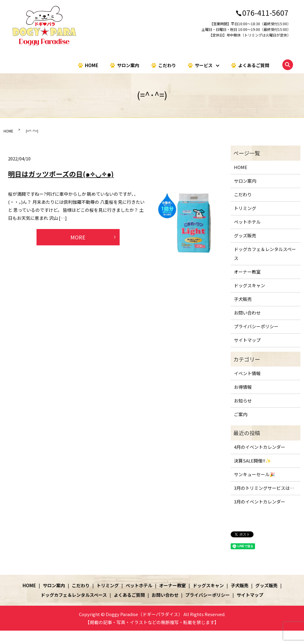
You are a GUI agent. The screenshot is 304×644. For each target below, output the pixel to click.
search (288, 65)
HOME (92, 65)
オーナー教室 (247, 272)
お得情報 (243, 387)
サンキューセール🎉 (255, 474)
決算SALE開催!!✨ (252, 461)
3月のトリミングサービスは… (264, 488)
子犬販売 (243, 299)
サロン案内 (128, 65)
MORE (78, 237)
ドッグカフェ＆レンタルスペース (265, 254)
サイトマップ (247, 340)
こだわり (167, 65)
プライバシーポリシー (256, 326)
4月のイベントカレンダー (260, 447)
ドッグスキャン (250, 285)
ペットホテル (247, 222)
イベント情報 (247, 373)
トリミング (245, 208)
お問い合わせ (247, 313)
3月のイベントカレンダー (260, 502)
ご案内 (241, 414)
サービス (204, 65)
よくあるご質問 (254, 65)
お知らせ (243, 401)
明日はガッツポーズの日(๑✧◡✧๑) (61, 174)
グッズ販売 (245, 235)
